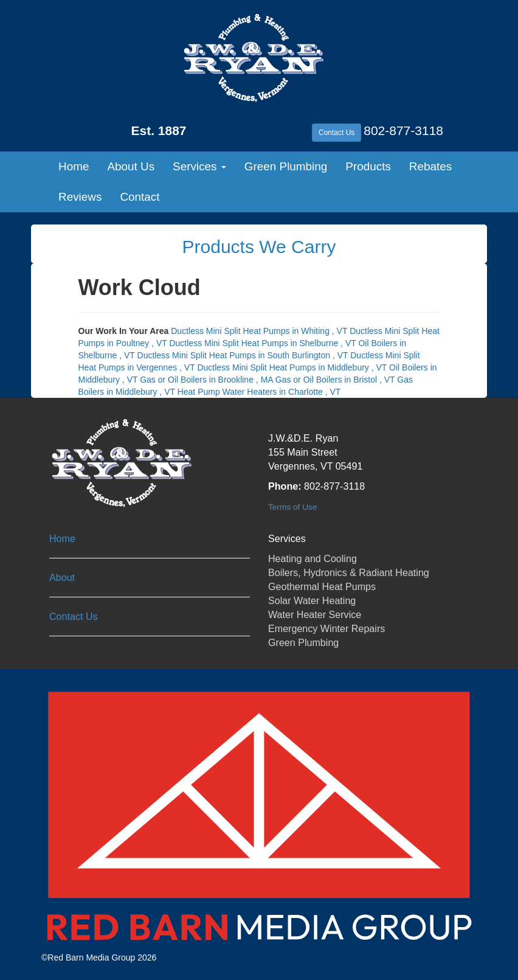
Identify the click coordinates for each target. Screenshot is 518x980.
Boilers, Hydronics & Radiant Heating (349, 572)
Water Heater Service (315, 614)
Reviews (80, 197)
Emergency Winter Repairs (326, 628)
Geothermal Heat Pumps (322, 586)
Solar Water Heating (312, 600)
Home (74, 166)
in (260, 331)
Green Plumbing (286, 166)
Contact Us (337, 133)
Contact (140, 197)
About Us (131, 166)
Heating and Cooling (313, 558)
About (62, 577)
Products (368, 166)
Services (199, 166)
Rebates (430, 166)
